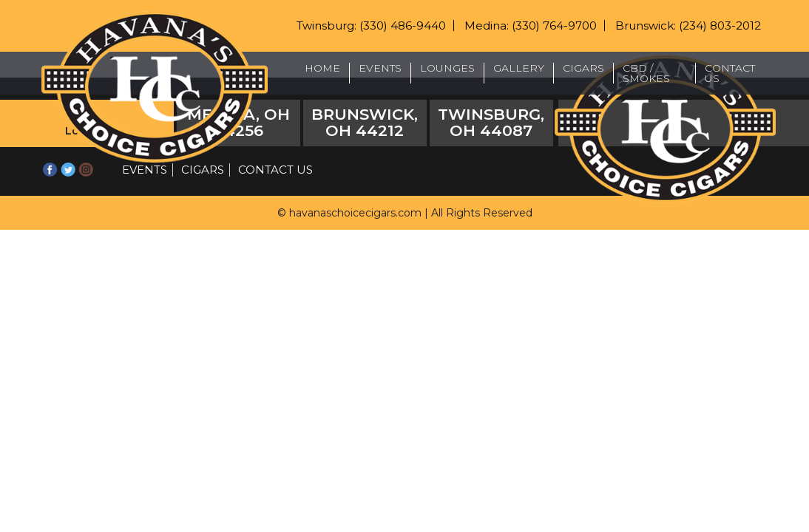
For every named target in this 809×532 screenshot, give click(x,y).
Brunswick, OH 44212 (365, 122)
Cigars (583, 68)
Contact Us (730, 73)
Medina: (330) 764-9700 (531, 25)
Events (380, 68)
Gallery (519, 68)
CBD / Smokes (646, 73)
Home (322, 68)
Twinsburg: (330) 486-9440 (371, 25)
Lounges (447, 68)
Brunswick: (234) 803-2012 (688, 25)
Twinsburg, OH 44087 (491, 122)
